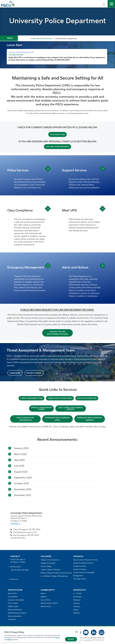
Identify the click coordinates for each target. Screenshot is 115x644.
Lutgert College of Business (51, 570)
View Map (15, 524)
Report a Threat (35, 373)
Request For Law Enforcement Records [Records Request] (58, 333)
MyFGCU (77, 613)
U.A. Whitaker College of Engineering (55, 579)
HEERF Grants (13, 606)
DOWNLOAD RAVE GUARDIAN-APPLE (57, 419)
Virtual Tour (12, 619)
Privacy (57, 638)
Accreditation (13, 597)
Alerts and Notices (76, 267)
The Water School (80, 579)
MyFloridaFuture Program (18, 613)
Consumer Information (17, 600)
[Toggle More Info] (10, 448)
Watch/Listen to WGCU (50, 603)
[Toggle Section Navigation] (9, 38)
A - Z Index (78, 593)
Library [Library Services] (76, 610)
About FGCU (13, 593)
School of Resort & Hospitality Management (85, 574)
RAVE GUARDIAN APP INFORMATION (25, 419)
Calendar (77, 603)
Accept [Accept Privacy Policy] (71, 639)
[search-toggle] (104, 4)
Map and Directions (15, 610)
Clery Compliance (21, 210)
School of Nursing (80, 569)
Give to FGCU (46, 600)
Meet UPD (70, 210)
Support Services (75, 170)
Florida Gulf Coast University (41, 39)
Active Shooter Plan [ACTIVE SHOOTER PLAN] (88, 398)
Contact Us (14, 579)
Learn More (15, 373)
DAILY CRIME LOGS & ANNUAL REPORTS (71, 408)
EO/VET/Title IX (99, 640)
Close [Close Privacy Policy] (77, 632)
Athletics (44, 597)
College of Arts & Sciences (50, 560)
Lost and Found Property (58, 147)
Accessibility (87, 640)
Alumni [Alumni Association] (43, 593)
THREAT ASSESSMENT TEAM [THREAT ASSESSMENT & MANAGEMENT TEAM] (30, 398)
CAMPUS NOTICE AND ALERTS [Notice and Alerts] (60, 398)
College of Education (49, 563)
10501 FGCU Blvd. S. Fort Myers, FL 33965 (18, 561)
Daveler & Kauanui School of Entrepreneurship (84, 565)
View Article (47, 168)
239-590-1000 (15, 567)
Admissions (78, 597)
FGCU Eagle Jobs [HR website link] (58, 135)
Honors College (46, 566)
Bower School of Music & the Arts (86, 560)
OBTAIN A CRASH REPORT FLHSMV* (41, 408)
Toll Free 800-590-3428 (20, 570)
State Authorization (15, 616)
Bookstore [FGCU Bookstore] (77, 600)
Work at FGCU (46, 606)
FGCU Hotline (13, 603)
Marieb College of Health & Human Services (54, 574)
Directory (77, 606)
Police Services (19, 170)
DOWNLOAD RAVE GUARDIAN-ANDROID (90, 419)
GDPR (9, 640)
